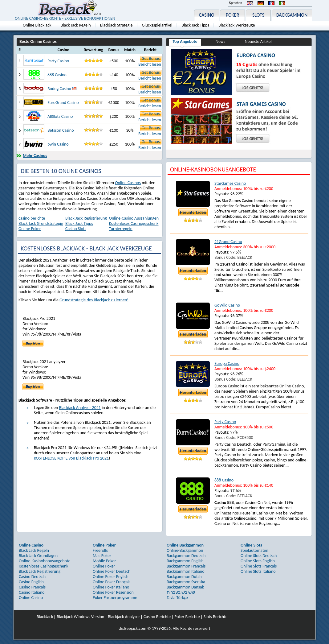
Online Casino (31, 598)
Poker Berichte (187, 617)
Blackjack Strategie (116, 25)
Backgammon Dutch (184, 577)
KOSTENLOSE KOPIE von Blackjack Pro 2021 (71, 458)
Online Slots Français (259, 566)
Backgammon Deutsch (186, 556)
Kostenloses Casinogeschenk (134, 223)
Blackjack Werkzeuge (237, 25)
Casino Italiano (32, 592)
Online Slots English (258, 561)
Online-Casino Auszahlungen (134, 218)
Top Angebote (185, 41)
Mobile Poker (104, 561)
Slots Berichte (216, 617)
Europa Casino (227, 363)
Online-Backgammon (185, 550)
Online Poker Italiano (111, 587)
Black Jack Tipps (195, 25)
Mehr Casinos (35, 156)
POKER (233, 15)
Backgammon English (185, 561)
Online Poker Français (112, 582)
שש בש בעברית (181, 592)
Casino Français (32, 587)
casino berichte (32, 218)
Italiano (282, 3)
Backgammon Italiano (186, 571)
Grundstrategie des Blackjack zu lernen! (94, 300)
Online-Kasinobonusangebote (45, 561)
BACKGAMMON (292, 15)
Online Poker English (111, 577)
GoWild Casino (227, 305)
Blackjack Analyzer (124, 617)
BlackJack (45, 617)
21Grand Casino (228, 242)
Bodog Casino (62, 89)
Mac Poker (102, 556)
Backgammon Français (186, 566)
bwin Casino (58, 144)
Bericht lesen (150, 64)
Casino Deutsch (32, 577)
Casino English (31, 582)
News (220, 41)
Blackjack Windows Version (80, 617)
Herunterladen (193, 212)
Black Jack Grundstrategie (41, 223)
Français (271, 3)
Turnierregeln (121, 229)
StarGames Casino (230, 183)
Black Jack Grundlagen (38, 556)
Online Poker (30, 229)
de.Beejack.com (132, 628)
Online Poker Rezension (113, 592)
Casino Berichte (157, 617)
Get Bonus (151, 58)
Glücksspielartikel (157, 25)
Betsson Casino (61, 130)
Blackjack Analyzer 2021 (80, 408)
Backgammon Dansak (185, 587)
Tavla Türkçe (177, 598)
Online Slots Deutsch (259, 556)
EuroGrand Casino (63, 103)
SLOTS (258, 15)
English (250, 3)
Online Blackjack (37, 25)
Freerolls (100, 550)
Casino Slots (76, 229)
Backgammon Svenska (186, 582)
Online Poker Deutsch (112, 571)
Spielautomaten (254, 550)
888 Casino (57, 75)
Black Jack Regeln (76, 25)
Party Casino (58, 61)
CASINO (206, 15)
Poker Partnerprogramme (115, 598)
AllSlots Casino (60, 116)
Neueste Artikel (258, 41)
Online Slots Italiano (258, 571)
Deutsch (261, 3)
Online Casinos (128, 183)
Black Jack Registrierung (86, 218)
